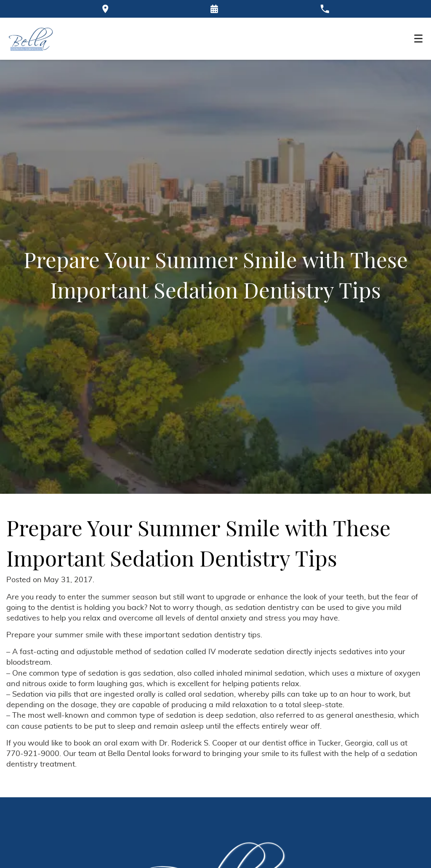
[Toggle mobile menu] (418, 39)
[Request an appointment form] (214, 9)
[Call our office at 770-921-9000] (325, 9)
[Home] (31, 39)
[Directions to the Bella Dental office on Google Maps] (105, 9)
